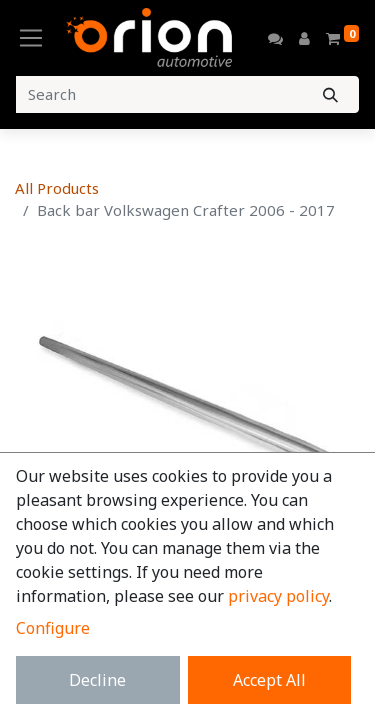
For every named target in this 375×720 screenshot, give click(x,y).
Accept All (269, 680)
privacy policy (278, 596)
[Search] (330, 94)
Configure (53, 628)
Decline (97, 680)
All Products (57, 188)
